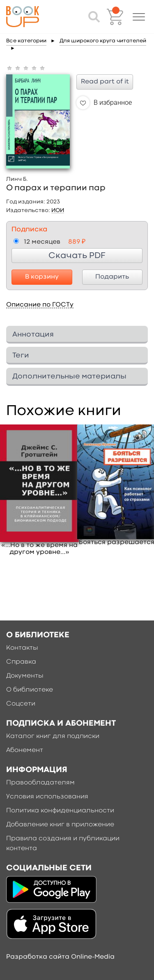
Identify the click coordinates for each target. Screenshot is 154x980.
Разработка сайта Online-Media (60, 957)
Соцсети (21, 704)
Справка (21, 662)
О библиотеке (30, 690)
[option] (39, 490)
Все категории (26, 41)
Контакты (22, 648)
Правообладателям (40, 783)
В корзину (42, 277)
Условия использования (47, 797)
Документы (25, 676)
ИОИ (58, 210)
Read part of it (105, 82)
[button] (139, 17)
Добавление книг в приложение (60, 825)
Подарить (112, 277)
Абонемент (25, 750)
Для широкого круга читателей (103, 41)
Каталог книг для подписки (53, 736)
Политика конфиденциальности (60, 811)
